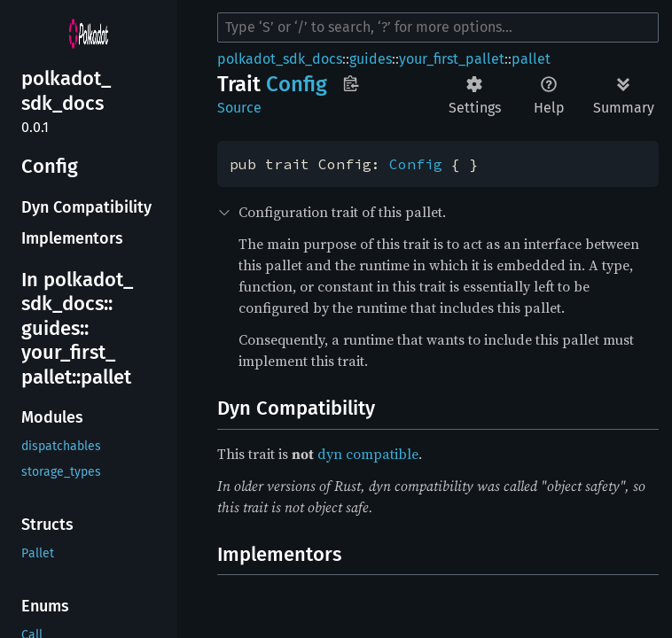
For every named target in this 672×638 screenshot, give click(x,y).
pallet (531, 59)
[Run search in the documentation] (438, 27)
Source (239, 108)
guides (371, 59)
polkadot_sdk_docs (280, 59)
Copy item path (351, 83)
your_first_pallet (452, 59)
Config (416, 164)
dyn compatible (368, 454)
